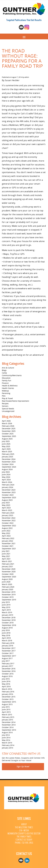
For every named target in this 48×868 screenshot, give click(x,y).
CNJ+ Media (24, 831)
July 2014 (6, 735)
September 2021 (9, 549)
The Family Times (24, 837)
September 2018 (9, 625)
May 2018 (6, 635)
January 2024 (7, 487)
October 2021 (8, 546)
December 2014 (9, 722)
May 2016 (6, 684)
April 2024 (6, 480)
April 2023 (6, 508)
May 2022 (6, 533)
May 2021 (6, 556)
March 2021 (7, 561)
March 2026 (7, 423)
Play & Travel (7, 398)
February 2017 (8, 663)
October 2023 (8, 495)
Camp (4, 373)
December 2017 (9, 648)
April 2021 (6, 559)
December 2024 (9, 459)
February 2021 (8, 564)
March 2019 (7, 612)
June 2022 (6, 531)
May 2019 (6, 607)
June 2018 (6, 633)
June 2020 (6, 582)
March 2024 (7, 482)
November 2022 (9, 520)
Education (6, 378)
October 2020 (8, 574)
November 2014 (9, 725)
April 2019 (6, 610)
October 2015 (8, 699)
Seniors (5, 406)
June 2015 (6, 709)
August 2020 (7, 579)
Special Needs (8, 409)
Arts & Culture (8, 368)
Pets (4, 396)
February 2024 (8, 485)
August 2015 (7, 704)
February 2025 (8, 454)
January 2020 (7, 589)
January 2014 (7, 748)
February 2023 (8, 513)
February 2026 (8, 426)
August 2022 (7, 528)
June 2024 (6, 474)
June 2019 (6, 605)
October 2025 (8, 434)
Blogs (4, 370)
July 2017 (6, 661)
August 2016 (7, 676)
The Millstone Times (24, 827)
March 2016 (7, 689)
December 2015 (9, 697)
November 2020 (9, 572)
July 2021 (6, 551)
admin (27, 77)
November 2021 (9, 543)
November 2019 (9, 595)
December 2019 (9, 592)
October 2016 (8, 674)
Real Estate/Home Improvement (15, 401)
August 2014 (7, 732)
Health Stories (8, 388)
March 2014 (7, 743)
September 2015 (9, 702)
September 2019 (9, 600)
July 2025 (6, 441)
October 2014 (8, 727)
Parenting (6, 393)
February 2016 (8, 692)
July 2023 (6, 503)
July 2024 (6, 472)
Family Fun (7, 380)
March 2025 (7, 451)
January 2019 (7, 615)
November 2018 (9, 620)
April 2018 (6, 638)
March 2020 (7, 584)
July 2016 (6, 679)
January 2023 (7, 515)
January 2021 (7, 566)
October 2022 (8, 523)
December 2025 (9, 429)
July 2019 (6, 602)
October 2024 (8, 464)
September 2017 (9, 656)
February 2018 (8, 643)
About (24, 824)
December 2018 (9, 618)
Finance (5, 383)
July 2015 (6, 707)
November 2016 (9, 671)
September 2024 (9, 467)
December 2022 (9, 518)
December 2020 (9, 569)
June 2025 (6, 444)
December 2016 (9, 669)
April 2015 (6, 712)
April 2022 (6, 536)
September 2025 (9, 436)
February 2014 (8, 745)
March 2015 (7, 715)
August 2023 (7, 500)
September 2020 (9, 577)
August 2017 (7, 658)
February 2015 (8, 717)
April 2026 (6, 421)
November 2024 (9, 462)
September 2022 (9, 526)
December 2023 (9, 490)
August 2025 (7, 439)
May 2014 (6, 740)
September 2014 (9, 730)
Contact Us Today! (24, 840)
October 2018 (8, 623)
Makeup (5, 391)
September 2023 (9, 497)
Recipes (5, 403)
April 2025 (6, 449)
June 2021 (6, 554)
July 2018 (6, 630)
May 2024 (6, 477)
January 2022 (7, 541)
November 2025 (9, 431)
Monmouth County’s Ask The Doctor (24, 834)
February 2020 (8, 587)
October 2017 (8, 653)
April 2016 (6, 686)
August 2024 (7, 469)
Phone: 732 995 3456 (24, 843)
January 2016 (7, 694)
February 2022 (8, 538)
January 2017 (7, 666)
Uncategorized (8, 411)
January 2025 (7, 457)
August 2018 (7, 628)
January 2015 (7, 720)
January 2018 (7, 646)
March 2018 (7, 640)
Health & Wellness (10, 386)
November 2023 (9, 492)
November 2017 (9, 651)
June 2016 (6, 681)
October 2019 (8, 597)
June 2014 (6, 738)
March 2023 (7, 510)
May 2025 (6, 446)
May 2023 (6, 505)
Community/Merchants (12, 375)
